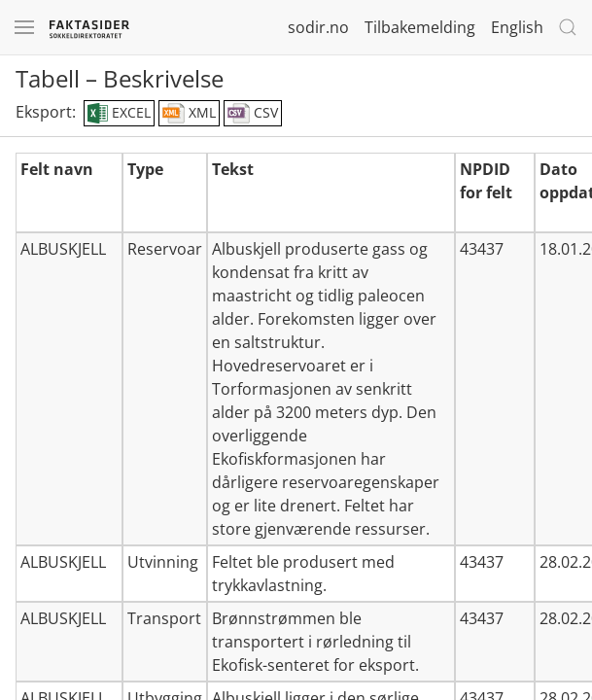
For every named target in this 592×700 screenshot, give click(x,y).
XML (189, 114)
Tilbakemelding (420, 27)
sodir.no (318, 27)
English (517, 27)
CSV (253, 114)
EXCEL (119, 114)
